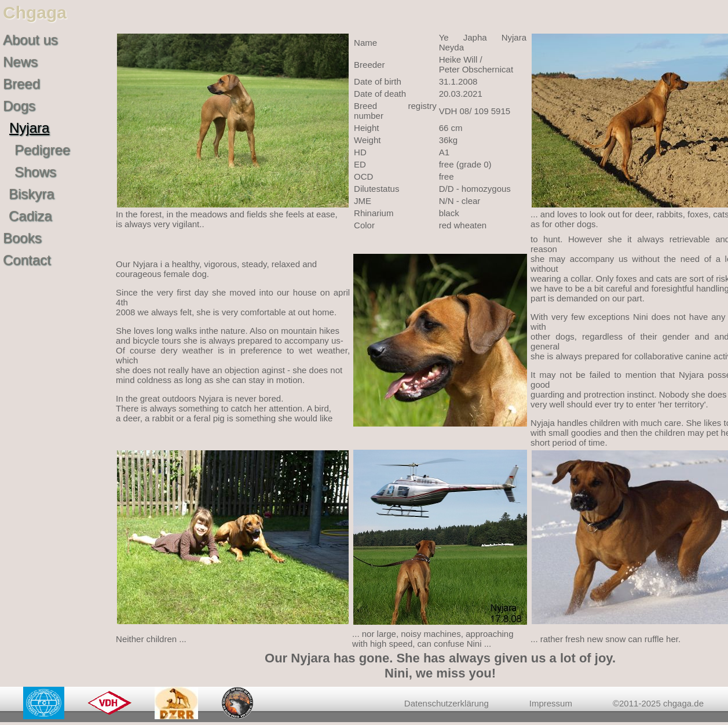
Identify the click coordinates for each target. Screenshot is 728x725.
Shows (35, 172)
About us (30, 40)
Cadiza (30, 216)
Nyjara (29, 128)
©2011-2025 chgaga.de (658, 703)
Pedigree (42, 150)
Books (22, 238)
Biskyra (32, 194)
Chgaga (35, 12)
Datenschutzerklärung (447, 703)
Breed (21, 84)
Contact (27, 260)
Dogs (19, 106)
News (20, 62)
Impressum (551, 703)
